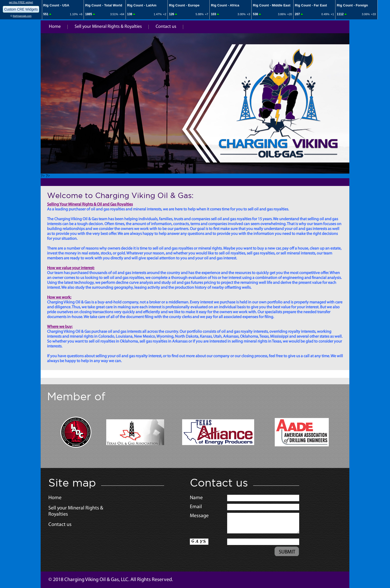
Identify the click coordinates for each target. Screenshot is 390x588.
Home (55, 27)
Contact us (166, 27)
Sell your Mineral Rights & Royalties (108, 27)
